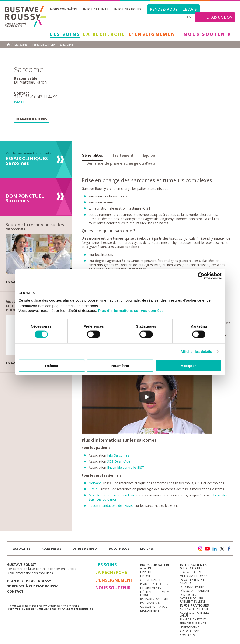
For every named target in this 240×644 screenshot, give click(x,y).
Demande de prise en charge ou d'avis (121, 163)
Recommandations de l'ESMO (111, 506)
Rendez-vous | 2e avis (173, 9)
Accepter (188, 365)
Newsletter (184, 551)
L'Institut (147, 572)
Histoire (146, 576)
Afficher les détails (196, 351)
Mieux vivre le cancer (195, 576)
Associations (190, 631)
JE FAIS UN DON (219, 17)
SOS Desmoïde (119, 461)
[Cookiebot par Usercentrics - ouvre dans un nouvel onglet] (201, 276)
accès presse (51, 549)
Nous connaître (64, 9)
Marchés (147, 549)
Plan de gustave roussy (29, 581)
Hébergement (190, 627)
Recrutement (150, 611)
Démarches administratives (191, 596)
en (189, 17)
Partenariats (150, 603)
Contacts (187, 635)
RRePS (94, 489)
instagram (200, 549)
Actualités (22, 549)
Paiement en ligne (193, 602)
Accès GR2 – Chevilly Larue (195, 614)
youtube (207, 549)
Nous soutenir (207, 34)
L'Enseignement (154, 34)
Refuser (52, 365)
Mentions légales (49, 609)
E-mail (20, 102)
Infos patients (96, 9)
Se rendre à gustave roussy (32, 586)
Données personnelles (77, 609)
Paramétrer (120, 365)
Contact (15, 591)
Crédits (13, 609)
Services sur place (193, 623)
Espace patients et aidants (193, 581)
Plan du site (27, 609)
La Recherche (104, 34)
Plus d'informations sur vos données (131, 310)
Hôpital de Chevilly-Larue (155, 593)
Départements (150, 588)
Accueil (8, 44)
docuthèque (119, 549)
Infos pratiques (128, 9)
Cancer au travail (154, 607)
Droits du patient (193, 587)
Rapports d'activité (155, 599)
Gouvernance (150, 580)
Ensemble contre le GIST (126, 467)
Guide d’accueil (191, 568)
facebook (229, 549)
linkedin (215, 549)
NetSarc (95, 483)
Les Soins (65, 34)
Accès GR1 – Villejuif (194, 609)
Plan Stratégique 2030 (157, 584)
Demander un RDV (31, 119)
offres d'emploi (85, 549)
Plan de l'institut (193, 619)
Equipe (149, 155)
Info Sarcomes (118, 455)
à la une (146, 568)
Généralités (92, 155)
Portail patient (191, 572)
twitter (222, 549)
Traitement (123, 155)
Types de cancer (44, 45)
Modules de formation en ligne (112, 495)
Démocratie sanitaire (195, 591)
